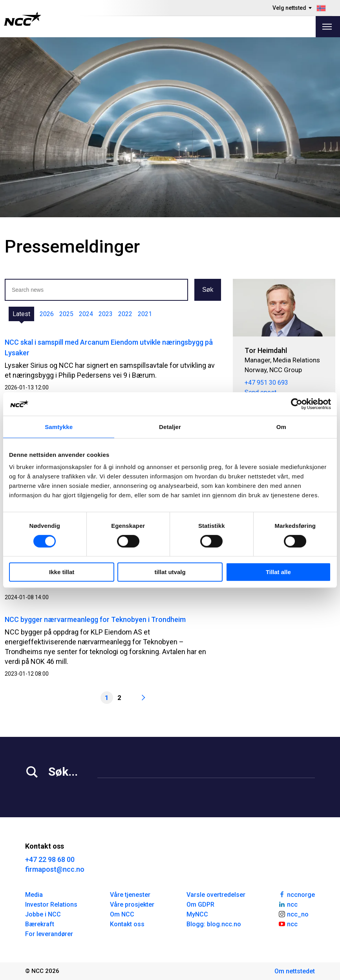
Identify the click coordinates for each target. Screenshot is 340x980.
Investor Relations (51, 905)
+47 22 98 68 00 (50, 859)
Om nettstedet (295, 971)
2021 (145, 314)
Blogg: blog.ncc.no (214, 924)
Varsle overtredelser (216, 895)
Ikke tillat (62, 572)
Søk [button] (208, 290)
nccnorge (296, 894)
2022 (125, 314)
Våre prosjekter (132, 905)
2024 (86, 314)
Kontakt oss (127, 924)
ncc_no (293, 914)
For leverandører (49, 934)
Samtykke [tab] (59, 427)
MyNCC (197, 914)
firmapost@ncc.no (55, 869)
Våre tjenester (130, 895)
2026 (47, 314)
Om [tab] (281, 427)
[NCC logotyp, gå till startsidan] (23, 19)
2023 (106, 314)
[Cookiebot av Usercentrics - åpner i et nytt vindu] (297, 404)
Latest (21, 314)
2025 (66, 314)
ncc (288, 904)
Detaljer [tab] (170, 427)
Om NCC (122, 914)
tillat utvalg (170, 572)
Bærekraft (40, 924)
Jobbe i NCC (43, 914)
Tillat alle (278, 572)
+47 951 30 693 (266, 383)
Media (34, 895)
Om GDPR (200, 905)
